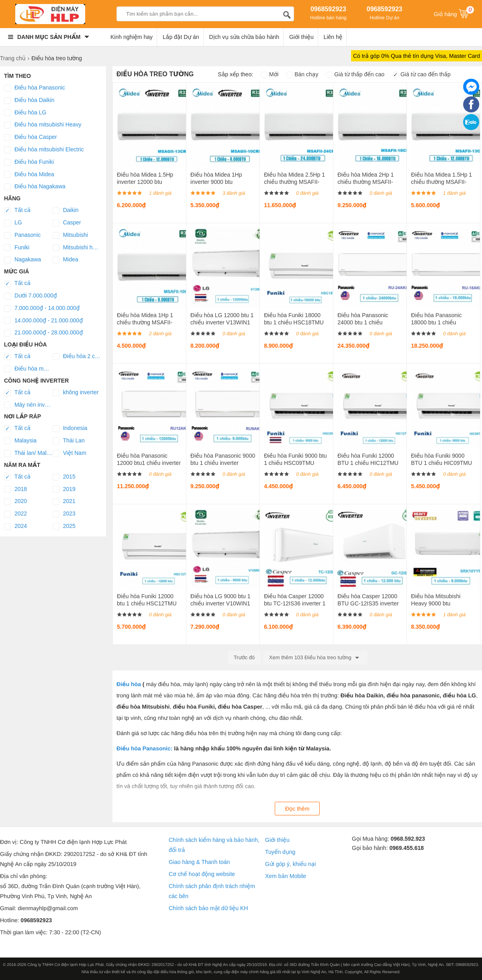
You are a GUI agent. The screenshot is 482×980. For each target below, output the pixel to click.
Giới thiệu (301, 37)
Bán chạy (302, 74)
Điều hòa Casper (31, 137)
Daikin (66, 210)
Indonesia (70, 428)
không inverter (76, 393)
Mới (270, 74)
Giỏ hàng (454, 13)
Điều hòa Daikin (29, 100)
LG (13, 223)
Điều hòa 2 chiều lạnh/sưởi (77, 357)
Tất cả (17, 210)
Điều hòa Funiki (29, 162)
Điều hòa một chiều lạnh (28, 369)
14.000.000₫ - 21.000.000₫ (43, 321)
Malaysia (20, 441)
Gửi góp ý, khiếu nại (290, 864)
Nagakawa (22, 260)
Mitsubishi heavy (77, 248)
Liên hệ (333, 37)
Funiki (17, 248)
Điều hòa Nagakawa (35, 187)
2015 (64, 477)
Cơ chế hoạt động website (202, 874)
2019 (64, 489)
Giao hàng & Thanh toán (199, 862)
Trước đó (244, 657)
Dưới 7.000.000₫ (31, 296)
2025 (64, 526)
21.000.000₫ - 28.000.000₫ (43, 333)
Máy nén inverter (28, 405)
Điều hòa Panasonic (35, 88)
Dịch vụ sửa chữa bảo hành (244, 37)
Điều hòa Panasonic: (144, 748)
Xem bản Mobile (286, 876)
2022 (15, 514)
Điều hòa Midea (29, 175)
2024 (15, 526)
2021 (64, 501)
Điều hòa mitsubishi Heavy (43, 125)
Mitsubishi (70, 235)
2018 (15, 489)
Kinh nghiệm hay (132, 37)
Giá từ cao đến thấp (421, 74)
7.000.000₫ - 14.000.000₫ (42, 308)
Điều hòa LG (25, 113)
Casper (67, 223)
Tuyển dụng (280, 852)
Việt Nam (69, 453)
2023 (64, 514)
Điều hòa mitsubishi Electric (44, 150)
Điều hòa (129, 684)
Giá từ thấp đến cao (355, 74)
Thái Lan (69, 441)
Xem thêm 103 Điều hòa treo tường (315, 658)
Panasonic (22, 235)
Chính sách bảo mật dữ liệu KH (208, 908)
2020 (15, 501)
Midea (65, 260)
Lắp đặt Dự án (181, 37)
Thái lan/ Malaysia (28, 453)
